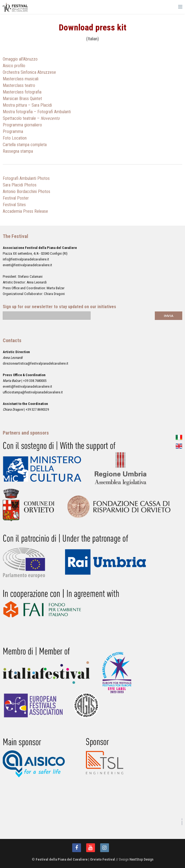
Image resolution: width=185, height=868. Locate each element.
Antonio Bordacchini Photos (26, 192)
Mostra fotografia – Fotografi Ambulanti (37, 112)
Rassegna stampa (18, 151)
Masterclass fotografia (22, 92)
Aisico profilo (14, 66)
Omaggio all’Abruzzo (20, 59)
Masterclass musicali (21, 79)
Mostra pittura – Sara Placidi (27, 105)
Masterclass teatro (19, 85)
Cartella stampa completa (25, 145)
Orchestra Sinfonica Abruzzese (29, 72)
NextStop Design (141, 859)
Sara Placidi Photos (20, 185)
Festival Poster (16, 198)
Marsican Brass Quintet (22, 99)
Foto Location (15, 138)
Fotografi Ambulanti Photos (26, 178)
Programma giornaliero (22, 125)
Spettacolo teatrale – (31, 118)
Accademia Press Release (25, 211)
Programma (13, 131)
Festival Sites (14, 205)
